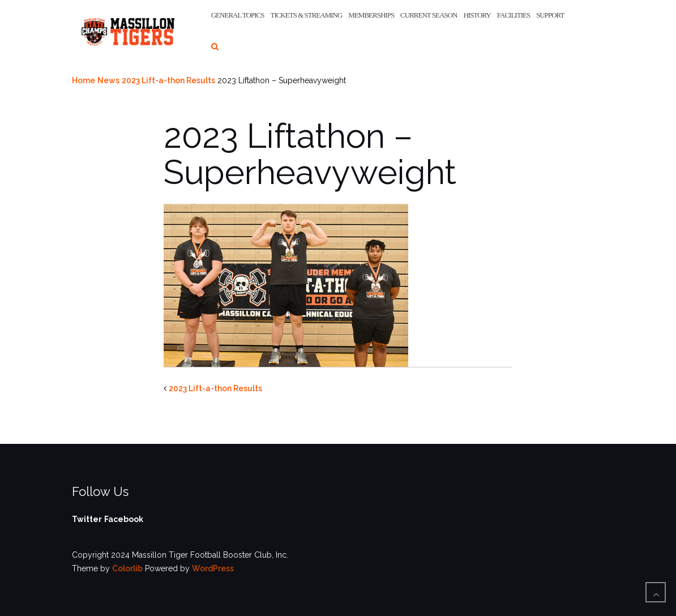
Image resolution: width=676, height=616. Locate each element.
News (108, 80)
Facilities (514, 15)
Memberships (371, 15)
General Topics (238, 15)
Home (84, 80)
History (477, 15)
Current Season (429, 15)
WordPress (213, 568)
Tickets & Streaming (306, 15)
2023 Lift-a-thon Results (168, 80)
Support (550, 15)
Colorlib (127, 568)
